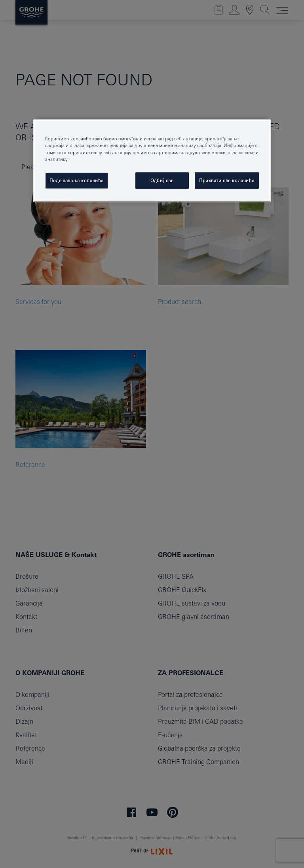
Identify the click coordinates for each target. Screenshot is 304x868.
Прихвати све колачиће (227, 180)
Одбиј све (162, 180)
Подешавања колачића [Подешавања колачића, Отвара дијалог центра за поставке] (77, 180)
